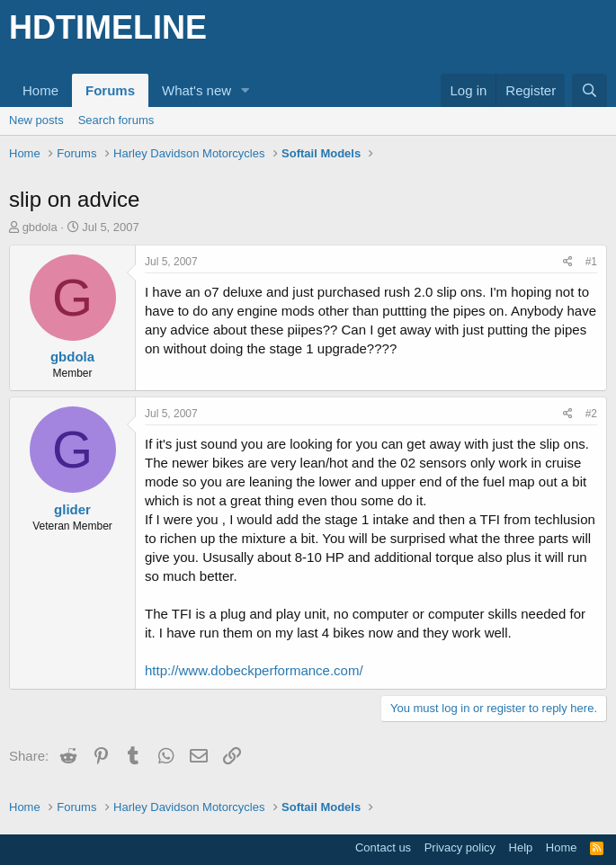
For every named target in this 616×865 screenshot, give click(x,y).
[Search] (589, 90)
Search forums (116, 120)
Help (521, 847)
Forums (110, 90)
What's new (196, 90)
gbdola (40, 227)
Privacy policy (460, 847)
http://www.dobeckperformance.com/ (254, 670)
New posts (36, 120)
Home (40, 90)
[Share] (568, 262)
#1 (591, 262)
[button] (246, 90)
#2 (591, 414)
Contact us (383, 847)
